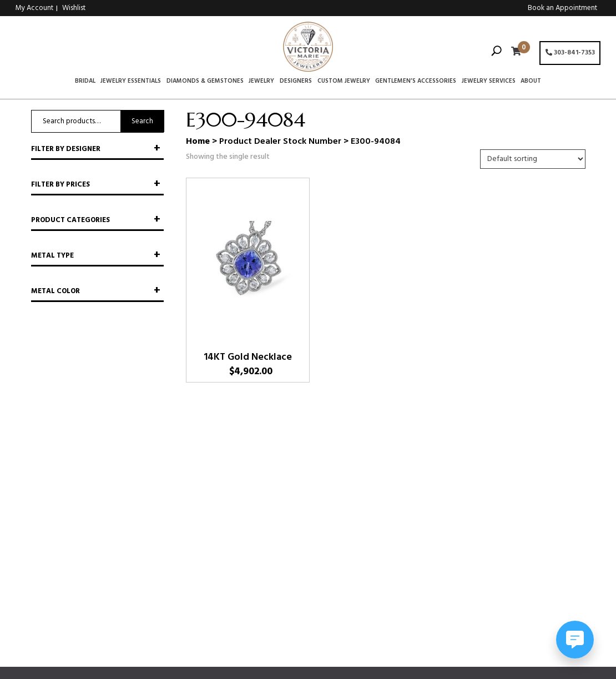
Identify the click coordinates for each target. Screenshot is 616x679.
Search (142, 121)
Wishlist (74, 8)
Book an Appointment (562, 8)
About (531, 82)
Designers (296, 82)
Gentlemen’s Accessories (416, 82)
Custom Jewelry (344, 82)
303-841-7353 (570, 53)
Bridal (85, 82)
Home (198, 142)
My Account (34, 8)
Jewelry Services (489, 82)
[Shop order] (533, 159)
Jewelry (261, 82)
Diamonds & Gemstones (205, 82)
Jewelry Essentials (131, 82)
